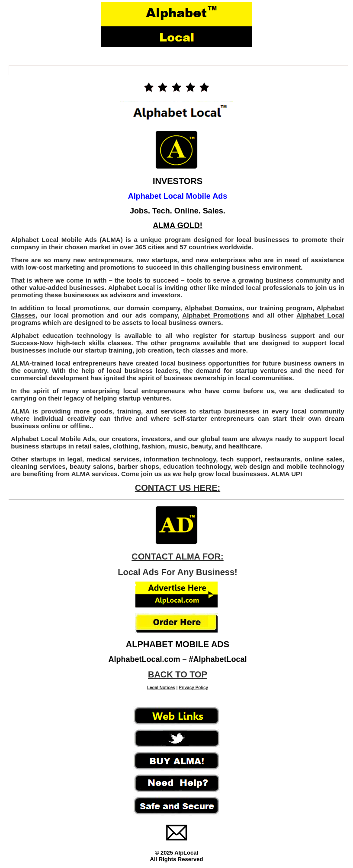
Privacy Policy (193, 688)
